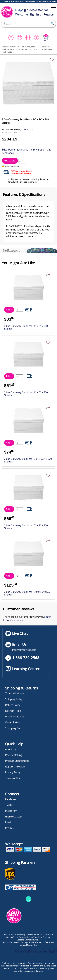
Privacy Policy (13, 772)
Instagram (11, 811)
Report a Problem (15, 767)
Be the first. (29, 129)
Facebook (11, 799)
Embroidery (14, 47)
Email (8, 822)
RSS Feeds (11, 828)
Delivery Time (13, 711)
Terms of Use (13, 778)
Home (5, 47)
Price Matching (14, 755)
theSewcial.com (14, 817)
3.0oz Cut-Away (40, 49)
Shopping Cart (13, 728)
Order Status (12, 722)
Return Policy (13, 705)
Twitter (9, 805)
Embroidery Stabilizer (30, 47)
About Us (10, 749)
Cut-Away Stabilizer (24, 49)
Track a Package (15, 693)
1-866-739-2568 (36, 10)
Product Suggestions (17, 761)
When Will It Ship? (15, 717)
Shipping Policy (14, 699)
